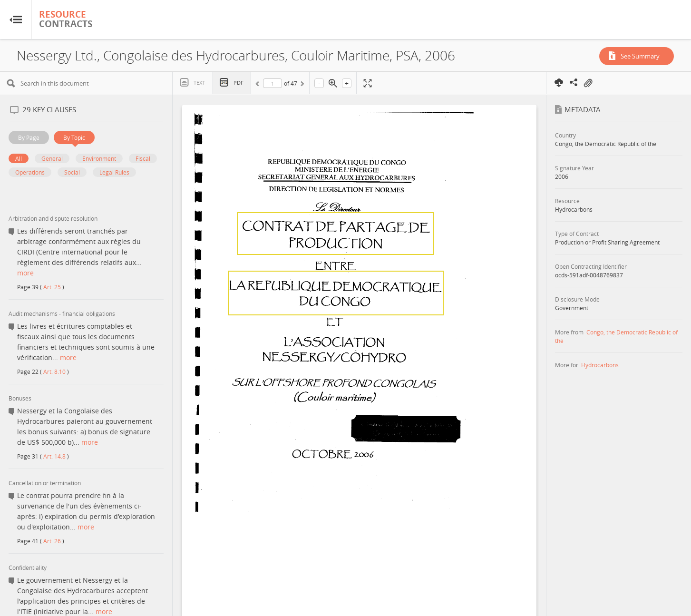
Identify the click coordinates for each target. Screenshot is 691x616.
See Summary (640, 56)
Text (199, 83)
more (25, 273)
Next (302, 85)
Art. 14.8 (54, 456)
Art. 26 (52, 541)
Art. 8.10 (54, 372)
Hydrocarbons (600, 365)
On (588, 83)
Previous (259, 85)
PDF (238, 83)
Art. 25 (52, 287)
